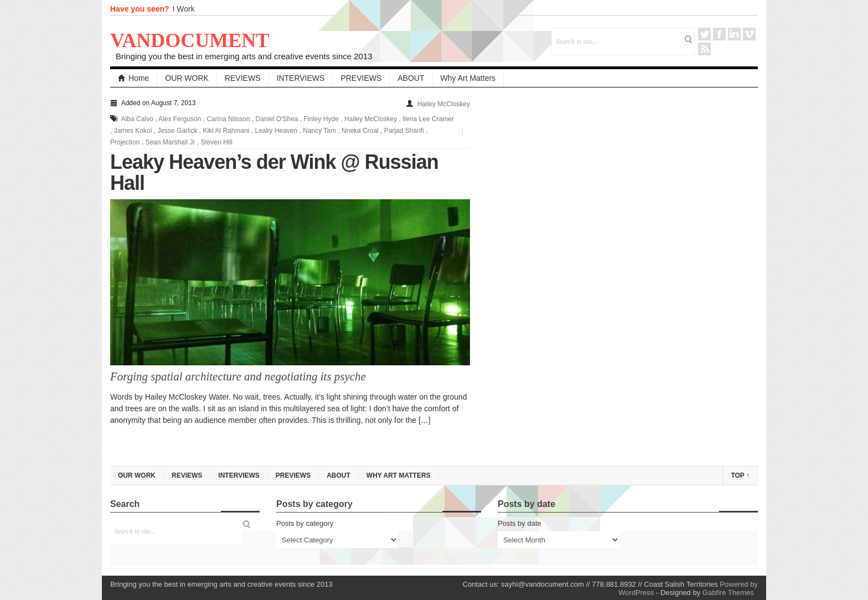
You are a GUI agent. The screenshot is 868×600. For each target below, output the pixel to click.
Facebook (719, 34)
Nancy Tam (319, 131)
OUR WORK (187, 78)
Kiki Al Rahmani (226, 131)
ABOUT (411, 78)
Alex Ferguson (180, 119)
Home (133, 78)
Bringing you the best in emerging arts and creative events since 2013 (244, 56)
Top (740, 475)
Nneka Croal (360, 131)
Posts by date (520, 523)
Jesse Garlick (177, 131)
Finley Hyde (321, 119)
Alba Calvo (137, 119)
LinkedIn (734, 34)
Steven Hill (216, 142)
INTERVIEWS (301, 78)
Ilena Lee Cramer (428, 119)
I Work (184, 9)
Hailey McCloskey (444, 104)
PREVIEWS (361, 78)
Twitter (704, 34)
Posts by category (305, 523)
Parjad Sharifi (404, 131)
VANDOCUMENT (190, 40)
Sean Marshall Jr (170, 142)
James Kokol (133, 131)
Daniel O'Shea (277, 119)
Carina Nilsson (228, 119)
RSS (704, 49)
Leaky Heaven (277, 131)
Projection (125, 142)
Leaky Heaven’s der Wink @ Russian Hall (274, 172)
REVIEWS (243, 78)
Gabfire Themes (728, 593)
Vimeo (749, 34)
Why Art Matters (468, 78)
